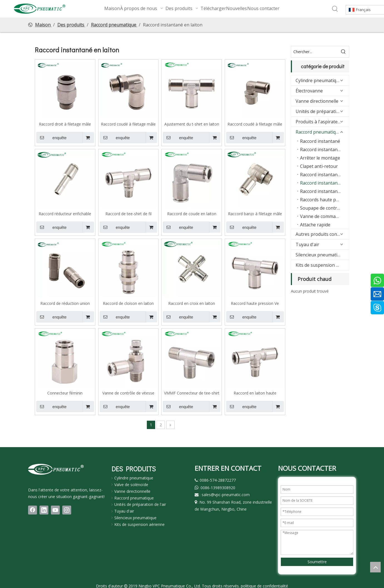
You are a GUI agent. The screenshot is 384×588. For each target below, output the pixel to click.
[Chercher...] (314, 52)
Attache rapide (315, 225)
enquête (51, 138)
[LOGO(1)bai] (56, 469)
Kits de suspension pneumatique (322, 265)
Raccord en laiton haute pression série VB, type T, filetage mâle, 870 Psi (255, 393)
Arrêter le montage (320, 158)
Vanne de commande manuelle (324, 216)
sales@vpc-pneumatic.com (226, 495)
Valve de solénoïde (131, 485)
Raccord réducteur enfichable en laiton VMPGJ (65, 214)
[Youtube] (55, 510)
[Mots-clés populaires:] (335, 9)
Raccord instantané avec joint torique (324, 150)
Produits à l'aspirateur (319, 122)
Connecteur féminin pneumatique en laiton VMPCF (65, 393)
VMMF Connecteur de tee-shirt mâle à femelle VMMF (192, 393)
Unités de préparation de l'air (140, 504)
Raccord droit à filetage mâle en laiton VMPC (65, 124)
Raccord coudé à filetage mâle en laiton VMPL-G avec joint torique (128, 124)
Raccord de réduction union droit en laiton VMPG (65, 303)
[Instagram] (67, 510)
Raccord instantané (320, 141)
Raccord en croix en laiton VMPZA (192, 303)
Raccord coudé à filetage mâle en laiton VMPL (255, 124)
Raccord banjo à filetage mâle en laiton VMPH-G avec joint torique (255, 214)
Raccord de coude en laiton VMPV (192, 214)
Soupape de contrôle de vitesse (324, 208)
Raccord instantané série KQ (324, 175)
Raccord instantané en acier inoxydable (324, 191)
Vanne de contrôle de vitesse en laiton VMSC (128, 393)
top (375, 567)
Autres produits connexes (322, 234)
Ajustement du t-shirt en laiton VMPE (192, 124)
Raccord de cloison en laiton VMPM (128, 303)
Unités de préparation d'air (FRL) (322, 111)
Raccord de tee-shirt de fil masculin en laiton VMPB (128, 214)
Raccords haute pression (324, 200)
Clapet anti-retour (319, 166)
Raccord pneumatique (318, 132)
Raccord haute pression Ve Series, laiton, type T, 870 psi (255, 303)
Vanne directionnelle (317, 101)
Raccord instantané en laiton (324, 183)
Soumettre (317, 562)
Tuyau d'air (307, 244)
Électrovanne (309, 91)
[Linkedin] (44, 510)
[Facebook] (33, 510)
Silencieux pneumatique (320, 255)
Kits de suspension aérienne (139, 524)
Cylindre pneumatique (319, 80)
